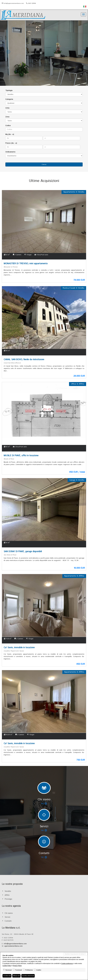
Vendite (8, 891)
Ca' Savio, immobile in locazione (19, 648)
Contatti (8, 921)
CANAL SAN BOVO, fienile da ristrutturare (24, 360)
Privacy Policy (17, 966)
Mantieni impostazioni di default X (75, 954)
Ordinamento (10, 152)
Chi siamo (9, 913)
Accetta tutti (7, 976)
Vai (44, 804)
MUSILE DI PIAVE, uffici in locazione (21, 456)
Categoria (9, 99)
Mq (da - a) (10, 134)
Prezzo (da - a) (11, 143)
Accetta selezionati (28, 976)
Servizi (7, 917)
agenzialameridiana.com (13, 946)
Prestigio (8, 899)
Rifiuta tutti (16, 976)
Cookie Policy (7, 966)
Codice (8, 126)
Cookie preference (67, 964)
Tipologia (9, 90)
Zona (7, 117)
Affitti (7, 895)
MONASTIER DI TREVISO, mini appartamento (26, 264)
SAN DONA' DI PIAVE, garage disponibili (23, 552)
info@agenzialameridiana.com (14, 3)
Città (7, 108)
